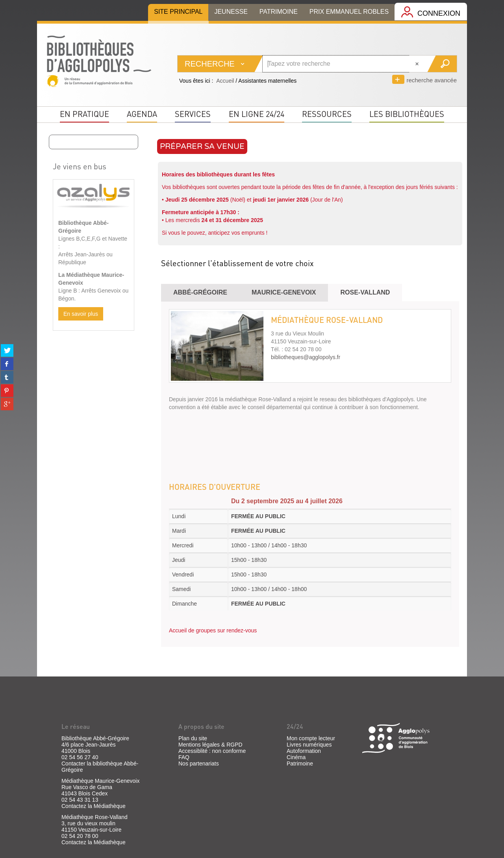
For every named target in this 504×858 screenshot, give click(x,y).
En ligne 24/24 (257, 114)
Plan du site (193, 738)
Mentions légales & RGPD (210, 745)
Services (193, 114)
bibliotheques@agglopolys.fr (306, 357)
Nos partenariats (199, 763)
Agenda (142, 114)
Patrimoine (300, 763)
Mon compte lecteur (311, 738)
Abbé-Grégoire (200, 292)
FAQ (184, 757)
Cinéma (296, 757)
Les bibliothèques (407, 114)
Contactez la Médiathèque (94, 806)
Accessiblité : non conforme (212, 751)
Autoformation (304, 751)
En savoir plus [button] (81, 314)
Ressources (327, 114)
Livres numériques (309, 745)
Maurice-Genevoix (284, 292)
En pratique (84, 114)
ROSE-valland (365, 292)
